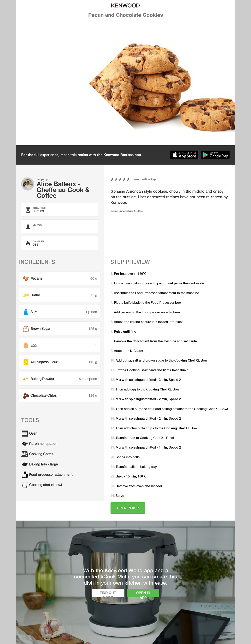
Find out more (108, 594)
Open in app (128, 508)
